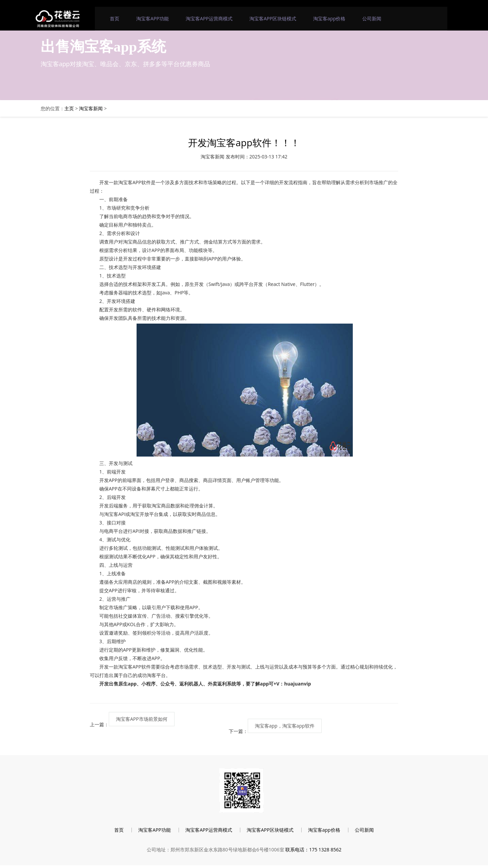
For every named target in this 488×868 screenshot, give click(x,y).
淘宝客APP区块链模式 (273, 18)
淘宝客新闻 (91, 108)
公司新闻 (372, 18)
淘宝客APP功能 (153, 18)
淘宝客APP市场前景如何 (142, 720)
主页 (69, 108)
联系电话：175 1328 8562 (313, 852)
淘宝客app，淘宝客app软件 (285, 726)
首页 (115, 18)
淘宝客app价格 (329, 18)
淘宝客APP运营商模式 (209, 18)
